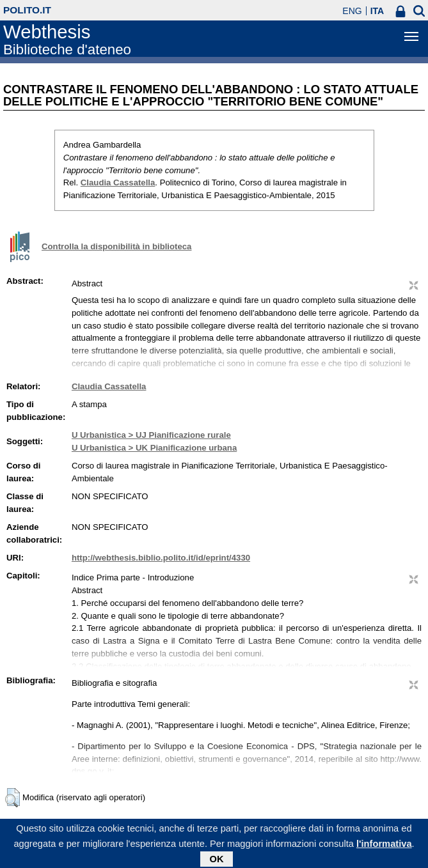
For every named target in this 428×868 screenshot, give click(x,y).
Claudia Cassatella (118, 182)
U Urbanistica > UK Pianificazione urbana (154, 448)
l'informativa (384, 846)
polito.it (27, 10)
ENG (352, 11)
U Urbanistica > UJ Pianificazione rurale (151, 435)
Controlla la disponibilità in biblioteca (116, 246)
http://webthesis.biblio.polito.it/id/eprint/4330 (161, 558)
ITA (377, 11)
